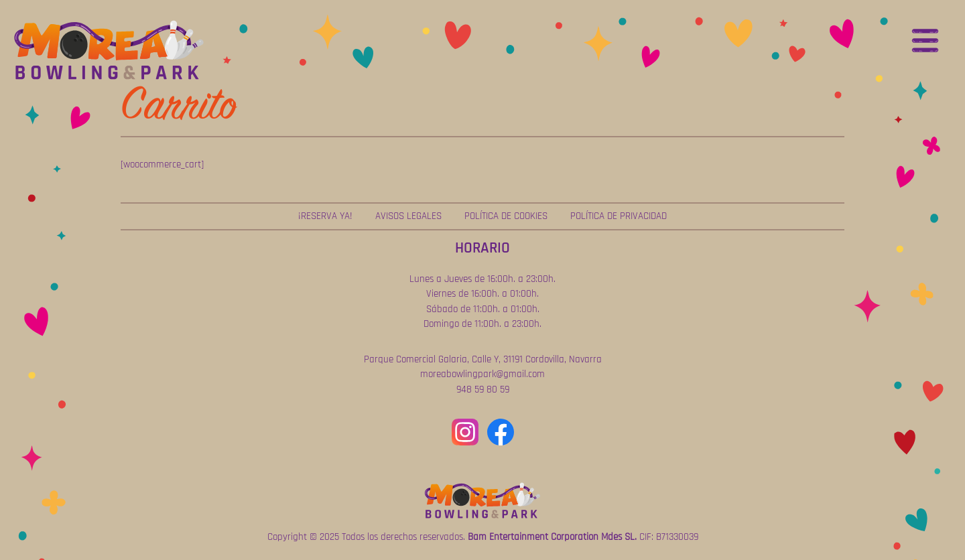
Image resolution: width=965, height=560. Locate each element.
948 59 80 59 (483, 390)
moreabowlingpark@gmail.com (482, 374)
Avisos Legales (408, 216)
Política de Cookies (506, 216)
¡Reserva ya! (325, 216)
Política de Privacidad (619, 216)
